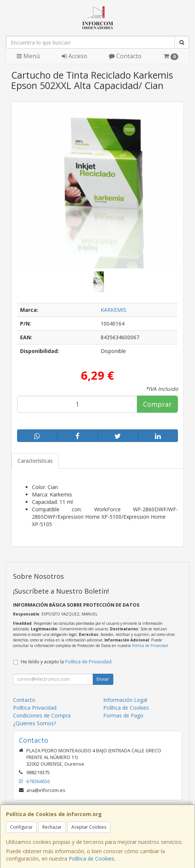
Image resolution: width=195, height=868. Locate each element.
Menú (28, 56)
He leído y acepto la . (67, 662)
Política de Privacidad (150, 646)
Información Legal (125, 700)
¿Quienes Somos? (35, 723)
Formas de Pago (123, 715)
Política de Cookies (92, 859)
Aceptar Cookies (89, 827)
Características (35, 461)
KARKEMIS (113, 310)
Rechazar (52, 827)
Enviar (103, 679)
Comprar (157, 404)
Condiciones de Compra (42, 715)
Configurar (21, 827)
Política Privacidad (35, 708)
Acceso (74, 56)
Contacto (125, 56)
